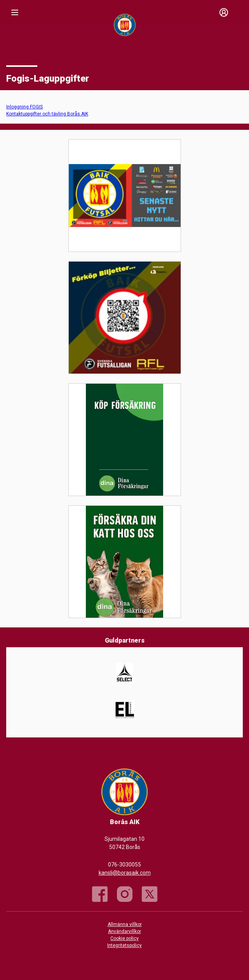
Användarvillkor (124, 931)
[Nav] (15, 12)
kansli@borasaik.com (125, 873)
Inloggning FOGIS (24, 107)
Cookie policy (124, 938)
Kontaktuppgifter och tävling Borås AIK (47, 114)
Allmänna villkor (125, 924)
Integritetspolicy (124, 945)
